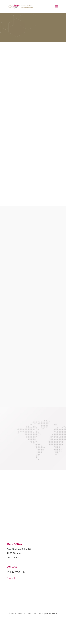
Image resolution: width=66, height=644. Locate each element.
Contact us (13, 578)
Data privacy (51, 613)
